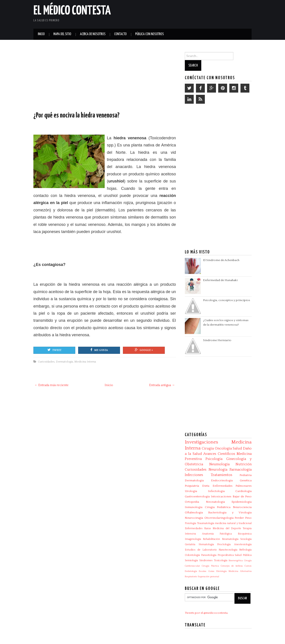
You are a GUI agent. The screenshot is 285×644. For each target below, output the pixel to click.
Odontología (192, 555)
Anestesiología (243, 544)
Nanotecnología (228, 550)
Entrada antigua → (162, 385)
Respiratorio (191, 577)
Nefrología (245, 550)
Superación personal (208, 577)
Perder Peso (243, 518)
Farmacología (241, 470)
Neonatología (215, 502)
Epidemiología (242, 502)
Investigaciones (201, 442)
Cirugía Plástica (210, 566)
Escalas (203, 571)
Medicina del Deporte (227, 528)
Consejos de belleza (232, 566)
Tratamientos (221, 475)
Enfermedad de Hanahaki (220, 280)
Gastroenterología (197, 496)
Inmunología (194, 507)
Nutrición (244, 464)
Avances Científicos (219, 454)
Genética (246, 480)
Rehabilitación (211, 539)
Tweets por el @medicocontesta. (207, 613)
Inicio (41, 34)
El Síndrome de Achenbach (221, 260)
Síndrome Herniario (217, 340)
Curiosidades (46, 362)
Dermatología (64, 362)
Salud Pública (243, 555)
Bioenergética (236, 561)
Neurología (218, 470)
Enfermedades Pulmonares (232, 486)
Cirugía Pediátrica (218, 507)
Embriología (191, 571)
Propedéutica (226, 555)
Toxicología (221, 560)
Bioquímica (245, 534)
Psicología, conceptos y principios (227, 300)
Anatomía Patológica (217, 534)
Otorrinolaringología (219, 518)
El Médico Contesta (72, 11)
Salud (237, 448)
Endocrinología (222, 480)
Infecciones (194, 475)
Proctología (224, 544)
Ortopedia (192, 502)
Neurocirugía (194, 518)
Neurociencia (242, 507)
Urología (191, 491)
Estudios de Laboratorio (201, 550)
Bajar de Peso (242, 496)
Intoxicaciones (221, 496)
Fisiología (190, 523)
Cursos (248, 566)
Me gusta (99, 350)
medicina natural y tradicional (233, 523)
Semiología (191, 560)
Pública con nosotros (150, 34)
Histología (221, 571)
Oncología (223, 448)
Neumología (219, 464)
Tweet (54, 350)
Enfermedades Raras (198, 528)
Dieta (206, 486)
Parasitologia (209, 555)
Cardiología (243, 491)
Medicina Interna (85, 362)
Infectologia (216, 491)
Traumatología (206, 523)
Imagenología (193, 539)
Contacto (120, 34)
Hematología (206, 544)
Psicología (214, 459)
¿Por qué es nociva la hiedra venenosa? (76, 115)
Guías (211, 571)
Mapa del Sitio (62, 34)
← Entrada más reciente (52, 385)
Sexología (246, 539)
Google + (144, 350)
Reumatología (230, 539)
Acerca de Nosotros (93, 34)
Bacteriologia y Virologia (230, 512)
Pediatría (246, 475)
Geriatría (190, 544)
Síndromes (206, 560)
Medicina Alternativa (240, 571)
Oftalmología (194, 512)
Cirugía (208, 448)
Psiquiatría (192, 486)
